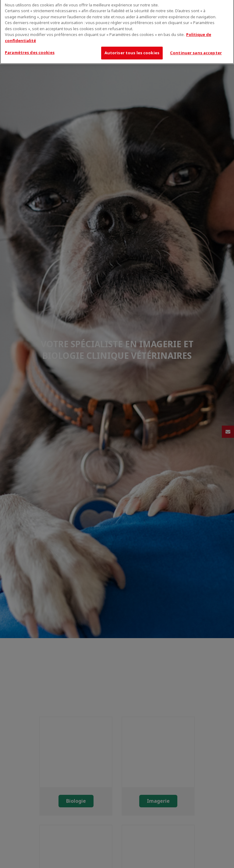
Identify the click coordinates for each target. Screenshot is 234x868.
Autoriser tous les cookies (132, 50)
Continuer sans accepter (196, 50)
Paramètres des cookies (30, 50)
